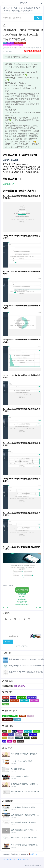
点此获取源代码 (22, 590)
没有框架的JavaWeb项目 (10, 716)
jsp (9, 731)
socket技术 (19, 738)
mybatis (20, 731)
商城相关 (6, 701)
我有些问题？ (22, 599)
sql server (20, 741)
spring (14, 731)
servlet (26, 735)
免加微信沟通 (22, 594)
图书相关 (13, 697)
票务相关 (6, 697)
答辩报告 (27, 738)
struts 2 (11, 735)
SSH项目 (30, 716)
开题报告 (11, 738)
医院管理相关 (35, 701)
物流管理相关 (24, 701)
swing (5, 738)
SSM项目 (23, 716)
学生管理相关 (22, 697)
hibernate (37, 731)
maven (10, 741)
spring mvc (33, 735)
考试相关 (6, 704)
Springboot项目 (7, 719)
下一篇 (38, 607)
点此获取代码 (9, 184)
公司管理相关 (32, 697)
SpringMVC (28, 731)
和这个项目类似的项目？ (22, 605)
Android (34, 738)
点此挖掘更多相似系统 (32, 51)
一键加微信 (22, 597)
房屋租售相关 (14, 701)
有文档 (5, 735)
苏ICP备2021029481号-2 (22, 860)
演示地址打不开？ (22, 602)
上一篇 (6, 607)
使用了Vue (17, 719)
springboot (19, 735)
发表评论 (8, 642)
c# (15, 741)
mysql (5, 731)
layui (4, 741)
